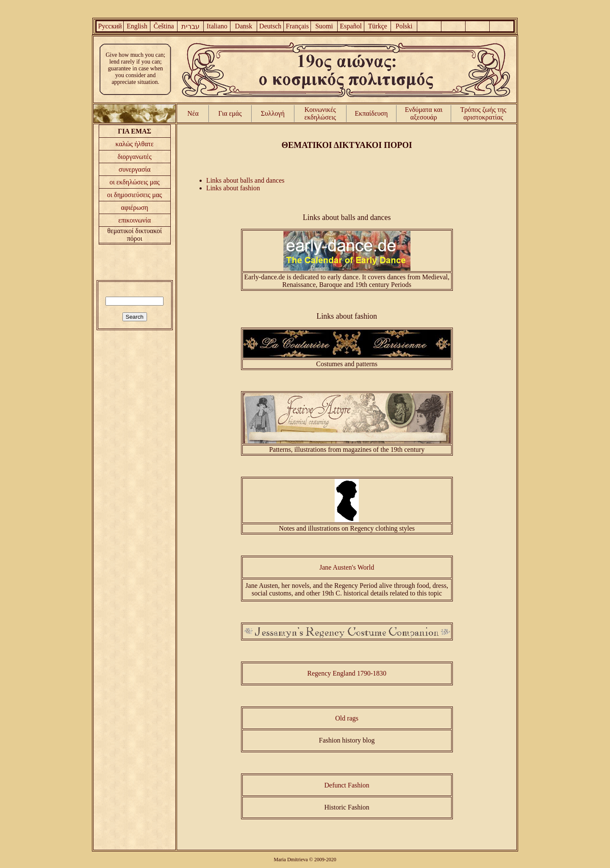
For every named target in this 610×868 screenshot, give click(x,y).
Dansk (244, 26)
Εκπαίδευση (372, 113)
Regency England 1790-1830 (347, 673)
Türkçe (378, 26)
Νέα (193, 113)
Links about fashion (233, 188)
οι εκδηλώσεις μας (135, 182)
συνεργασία (134, 169)
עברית (190, 26)
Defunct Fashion (347, 785)
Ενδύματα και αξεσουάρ (424, 113)
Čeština (164, 26)
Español (351, 26)
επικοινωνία (134, 220)
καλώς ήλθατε (135, 144)
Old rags (347, 718)
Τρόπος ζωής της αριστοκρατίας (484, 113)
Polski (404, 26)
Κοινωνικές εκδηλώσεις (320, 113)
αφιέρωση (135, 207)
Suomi (324, 26)
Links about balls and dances (245, 180)
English (137, 26)
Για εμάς (230, 113)
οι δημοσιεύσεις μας (135, 195)
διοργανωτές (134, 157)
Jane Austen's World (347, 567)
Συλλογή (273, 113)
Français (297, 26)
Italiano (217, 26)
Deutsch (270, 26)
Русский (110, 26)
